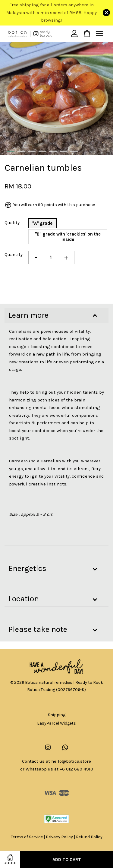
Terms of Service (27, 837)
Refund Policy (89, 837)
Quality (12, 223)
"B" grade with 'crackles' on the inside (68, 237)
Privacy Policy (59, 837)
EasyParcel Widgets (56, 723)
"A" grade (42, 223)
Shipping (57, 715)
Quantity (14, 254)
